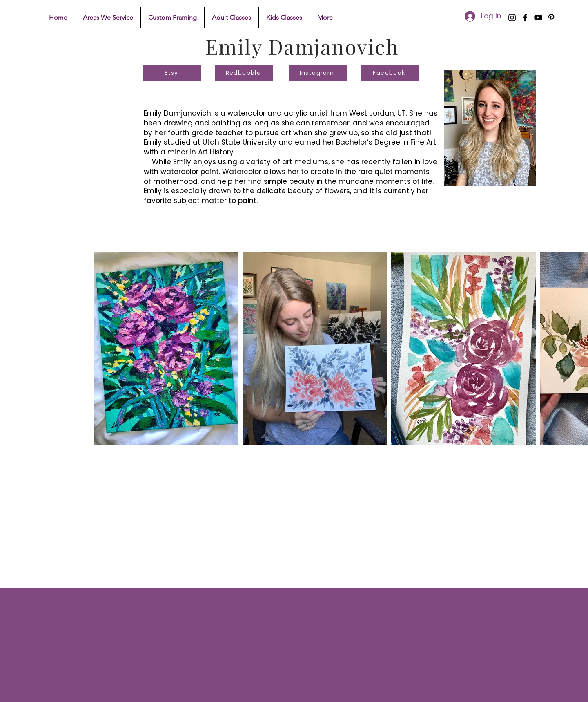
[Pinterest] (551, 18)
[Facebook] (525, 18)
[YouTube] (538, 18)
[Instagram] (512, 18)
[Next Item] (576, 348)
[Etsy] (172, 73)
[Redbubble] (244, 73)
